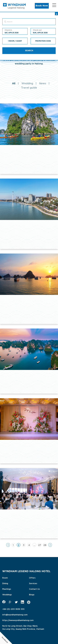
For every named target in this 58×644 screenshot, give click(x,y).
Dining (5, 583)
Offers (32, 578)
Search (29, 51)
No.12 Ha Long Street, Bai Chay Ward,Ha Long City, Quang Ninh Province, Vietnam (23, 627)
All (14, 83)
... (34, 545)
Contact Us (34, 589)
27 (40, 545)
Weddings (7, 594)
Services (33, 583)
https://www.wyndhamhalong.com (18, 620)
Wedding (27, 83)
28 (45, 545)
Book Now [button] (42, 6)
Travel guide (29, 87)
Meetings (7, 589)
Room (5, 578)
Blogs (32, 594)
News (43, 83)
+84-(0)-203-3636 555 (13, 609)
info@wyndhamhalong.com (15, 614)
